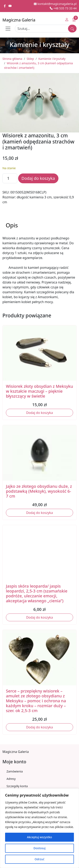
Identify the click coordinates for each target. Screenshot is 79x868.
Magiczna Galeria (19, 20)
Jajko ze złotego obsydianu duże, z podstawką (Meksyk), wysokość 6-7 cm (39, 491)
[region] (39, 828)
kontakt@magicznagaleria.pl (55, 4)
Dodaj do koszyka (38, 178)
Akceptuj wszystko (40, 837)
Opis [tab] (12, 225)
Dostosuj (40, 848)
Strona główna (12, 59)
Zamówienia (15, 771)
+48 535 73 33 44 (63, 8)
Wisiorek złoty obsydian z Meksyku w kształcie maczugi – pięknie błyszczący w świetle (39, 391)
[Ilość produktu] (10, 178)
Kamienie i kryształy (52, 59)
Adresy (11, 779)
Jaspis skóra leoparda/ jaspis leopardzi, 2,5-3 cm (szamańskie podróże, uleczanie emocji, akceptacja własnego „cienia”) (37, 593)
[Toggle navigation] (8, 29)
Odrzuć (39, 859)
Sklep (30, 59)
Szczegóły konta (17, 786)
